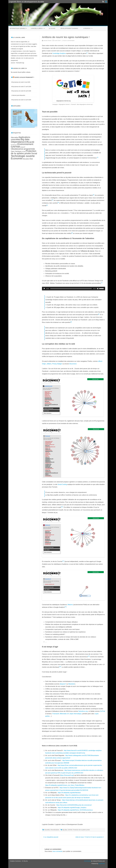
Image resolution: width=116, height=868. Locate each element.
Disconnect (73, 364)
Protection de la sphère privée (81, 830)
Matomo (70, 605)
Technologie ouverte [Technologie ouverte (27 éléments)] (23, 156)
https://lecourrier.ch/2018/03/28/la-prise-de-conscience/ (74, 805)
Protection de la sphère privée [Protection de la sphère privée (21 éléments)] (24, 152)
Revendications (55, 830)
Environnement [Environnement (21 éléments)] (25, 144)
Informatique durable (18, 28)
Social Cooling (62, 484)
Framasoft (56, 714)
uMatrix (49, 364)
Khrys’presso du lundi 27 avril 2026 (21, 87)
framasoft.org (20, 63)
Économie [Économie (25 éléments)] (17, 158)
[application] (74, 289)
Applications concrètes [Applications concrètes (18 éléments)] (21, 138)
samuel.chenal (47, 41)
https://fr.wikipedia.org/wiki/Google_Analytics (72, 808)
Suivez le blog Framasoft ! (24, 77)
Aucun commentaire (69, 41)
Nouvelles (47, 830)
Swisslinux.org (83, 711)
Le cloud (52, 28)
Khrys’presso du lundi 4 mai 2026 (21, 82)
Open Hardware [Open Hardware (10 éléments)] (16, 151)
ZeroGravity (87, 861)
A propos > (87, 28)
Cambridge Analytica (59, 53)
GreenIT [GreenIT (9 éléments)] (23, 147)
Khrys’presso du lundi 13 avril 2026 (21, 100)
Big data (65, 830)
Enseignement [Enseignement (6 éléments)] (14, 145)
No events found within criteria (21, 72)
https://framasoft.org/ (67, 775)
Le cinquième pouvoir (51, 837)
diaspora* (63, 684)
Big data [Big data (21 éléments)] (25, 139)
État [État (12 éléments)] (31, 159)
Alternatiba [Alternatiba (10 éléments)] (14, 137)
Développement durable (69, 28)
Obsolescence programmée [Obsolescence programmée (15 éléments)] (23, 149)
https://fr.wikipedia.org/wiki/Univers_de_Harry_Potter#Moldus (65, 785)
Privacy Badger (57, 364)
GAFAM (70, 830)
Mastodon (72, 684)
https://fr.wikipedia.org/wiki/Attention (69, 793)
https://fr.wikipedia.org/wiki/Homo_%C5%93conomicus (75, 810)
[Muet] (98, 289)
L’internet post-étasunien (18, 95)
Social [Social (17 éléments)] (34, 153)
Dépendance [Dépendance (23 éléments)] (18, 142)
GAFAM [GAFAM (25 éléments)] (15, 147)
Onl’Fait (102, 711)
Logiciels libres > (37, 28)
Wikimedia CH (64, 714)
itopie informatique (76, 714)
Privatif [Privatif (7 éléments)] (24, 151)
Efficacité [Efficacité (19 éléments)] (30, 142)
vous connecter (57, 851)
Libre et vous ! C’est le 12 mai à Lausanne (90, 837)
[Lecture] (44, 289)
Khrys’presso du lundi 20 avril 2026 (21, 91)
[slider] (71, 289)
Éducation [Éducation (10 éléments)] (26, 159)
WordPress (101, 864)
